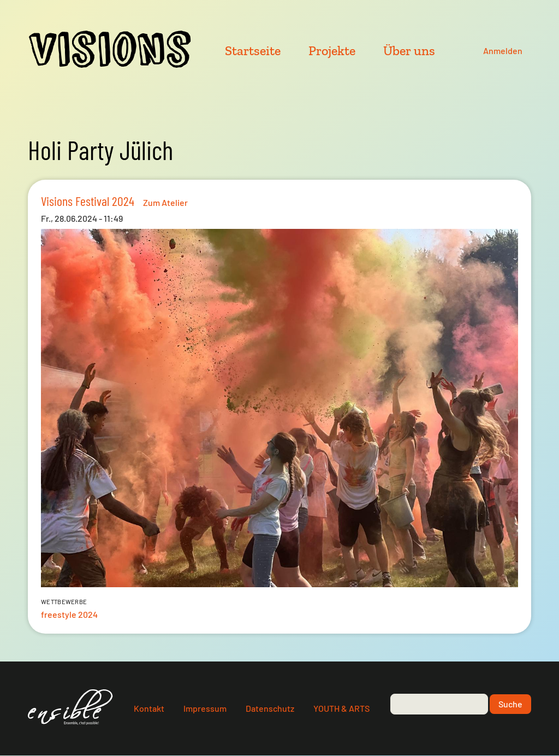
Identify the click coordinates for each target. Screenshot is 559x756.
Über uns (409, 51)
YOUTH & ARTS (341, 708)
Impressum (205, 708)
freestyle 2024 (69, 614)
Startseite (253, 51)
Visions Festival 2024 (88, 201)
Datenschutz (270, 708)
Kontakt (149, 708)
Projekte (332, 51)
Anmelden (503, 51)
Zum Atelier (165, 202)
